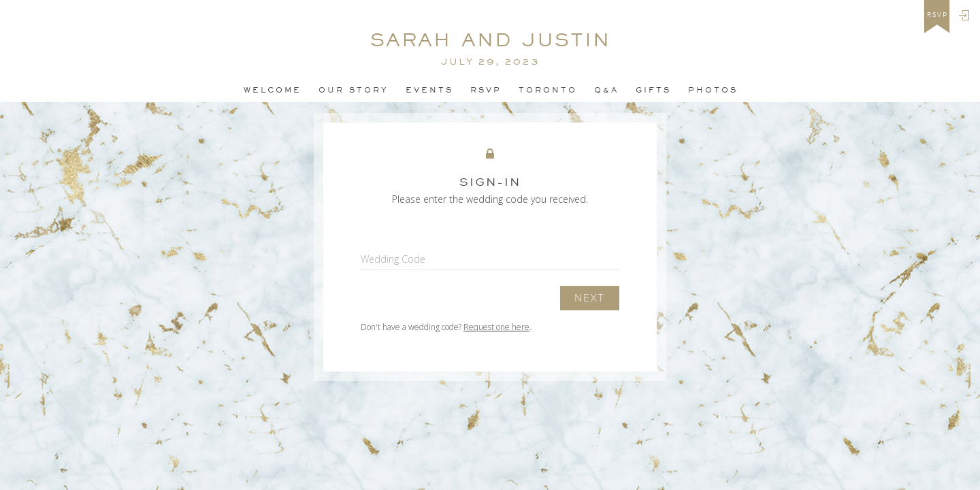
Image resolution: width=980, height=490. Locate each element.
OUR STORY (354, 90)
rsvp (937, 15)
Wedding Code (393, 259)
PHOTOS (713, 90)
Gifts (653, 90)
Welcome (273, 90)
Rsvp (486, 90)
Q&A (606, 90)
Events (429, 90)
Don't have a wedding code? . (446, 327)
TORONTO (548, 90)
